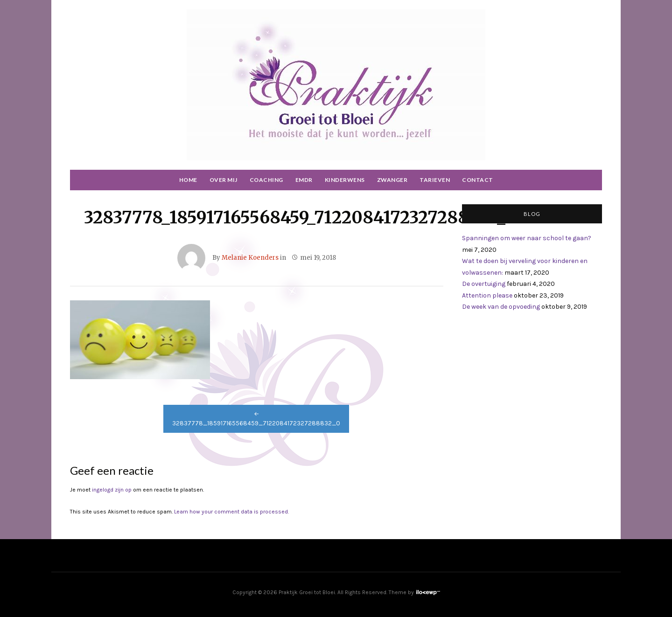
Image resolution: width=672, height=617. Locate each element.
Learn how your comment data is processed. (231, 512)
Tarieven (435, 180)
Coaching (266, 180)
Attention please (487, 295)
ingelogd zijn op (112, 490)
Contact (478, 180)
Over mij (224, 180)
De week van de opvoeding (501, 307)
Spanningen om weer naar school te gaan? (527, 238)
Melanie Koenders (250, 258)
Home (188, 180)
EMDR (304, 180)
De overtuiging (484, 284)
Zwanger (392, 180)
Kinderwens (345, 180)
